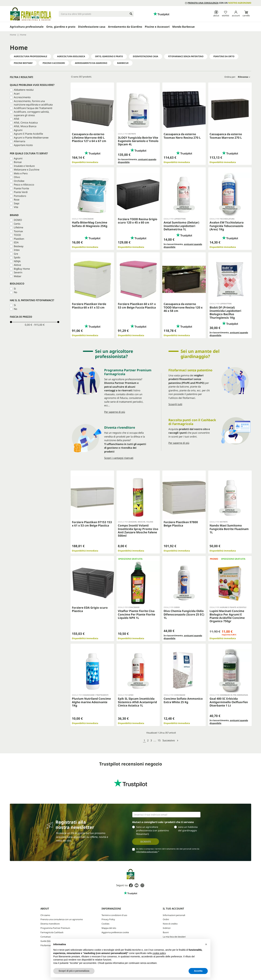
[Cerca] (96, 14)
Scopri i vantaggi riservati (119, 458)
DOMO (18, 220)
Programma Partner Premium (55, 928)
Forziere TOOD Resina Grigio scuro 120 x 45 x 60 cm (138, 221)
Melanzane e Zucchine (27, 169)
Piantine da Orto (224, 56)
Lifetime (18, 227)
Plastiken (19, 239)
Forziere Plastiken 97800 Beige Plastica (181, 524)
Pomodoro (20, 196)
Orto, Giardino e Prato (109, 56)
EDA (16, 242)
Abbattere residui (24, 90)
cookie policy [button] (159, 953)
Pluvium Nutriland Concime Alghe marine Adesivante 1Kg (91, 702)
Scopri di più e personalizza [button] (74, 971)
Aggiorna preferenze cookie (115, 932)
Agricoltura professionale (30, 56)
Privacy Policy (108, 919)
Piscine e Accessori (54, 63)
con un (218, 3)
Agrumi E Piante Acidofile (28, 134)
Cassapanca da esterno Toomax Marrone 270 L (226, 136)
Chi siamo (45, 915)
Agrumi (18, 130)
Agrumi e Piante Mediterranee (31, 137)
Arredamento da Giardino (91, 63)
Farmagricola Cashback (52, 932)
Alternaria (19, 141)
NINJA (17, 261)
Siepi (17, 203)
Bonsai (18, 162)
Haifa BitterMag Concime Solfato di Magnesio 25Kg (90, 224)
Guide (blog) (47, 941)
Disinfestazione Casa (145, 56)
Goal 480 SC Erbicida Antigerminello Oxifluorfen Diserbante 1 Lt (229, 702)
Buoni (166, 932)
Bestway (19, 246)
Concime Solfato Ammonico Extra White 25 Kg (183, 700)
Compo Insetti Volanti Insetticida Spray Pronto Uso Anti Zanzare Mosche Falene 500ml (138, 530)
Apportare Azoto (23, 145)
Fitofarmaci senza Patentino (186, 56)
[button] (206, 944)
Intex (17, 250)
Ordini (166, 919)
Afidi (16, 119)
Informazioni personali (174, 915)
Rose (17, 199)
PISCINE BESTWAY (23, 63)
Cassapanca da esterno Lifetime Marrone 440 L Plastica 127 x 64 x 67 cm (89, 137)
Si (15, 288)
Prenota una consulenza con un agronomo (62, 919)
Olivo (17, 177)
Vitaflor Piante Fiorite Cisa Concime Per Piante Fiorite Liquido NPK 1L (136, 614)
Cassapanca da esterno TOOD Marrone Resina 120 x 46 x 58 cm (183, 307)
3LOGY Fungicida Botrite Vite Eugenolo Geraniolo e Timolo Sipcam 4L (138, 141)
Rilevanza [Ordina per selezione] (244, 77)
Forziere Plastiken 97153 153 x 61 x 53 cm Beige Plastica (92, 524)
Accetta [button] (198, 971)
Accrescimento (22, 97)
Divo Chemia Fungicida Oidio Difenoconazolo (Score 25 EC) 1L (184, 614)
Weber (18, 276)
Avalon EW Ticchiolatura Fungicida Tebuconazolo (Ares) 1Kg (227, 226)
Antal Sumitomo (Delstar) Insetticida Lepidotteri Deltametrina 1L (181, 226)
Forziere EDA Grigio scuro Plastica (90, 609)
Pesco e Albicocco (24, 184)
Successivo (171, 740)
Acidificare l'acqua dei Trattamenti (33, 108)
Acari (17, 93)
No (15, 292)
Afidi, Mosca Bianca (25, 126)
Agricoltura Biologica (71, 56)
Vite (16, 207)
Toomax (18, 231)
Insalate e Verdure (24, 166)
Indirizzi (167, 928)
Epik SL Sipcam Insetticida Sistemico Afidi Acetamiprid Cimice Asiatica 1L (137, 702)
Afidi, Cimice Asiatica (26, 122)
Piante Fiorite (21, 188)
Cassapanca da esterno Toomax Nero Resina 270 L (182, 136)
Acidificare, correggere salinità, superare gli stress (32, 113)
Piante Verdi (21, 192)
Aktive (17, 265)
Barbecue (123, 63)
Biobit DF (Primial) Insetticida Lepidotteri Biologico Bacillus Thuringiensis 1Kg (225, 312)
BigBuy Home (22, 269)
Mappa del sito (109, 928)
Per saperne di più (115, 412)
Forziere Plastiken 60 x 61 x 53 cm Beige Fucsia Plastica (137, 306)
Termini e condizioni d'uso (114, 915)
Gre (16, 254)
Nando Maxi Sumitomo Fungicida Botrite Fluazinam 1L (229, 529)
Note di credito (170, 924)
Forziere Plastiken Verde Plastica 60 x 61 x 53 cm (89, 306)
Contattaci (46, 937)
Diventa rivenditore (50, 924)
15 (159, 740)
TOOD (17, 235)
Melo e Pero (21, 173)
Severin (18, 272)
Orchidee (19, 181)
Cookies (105, 924)
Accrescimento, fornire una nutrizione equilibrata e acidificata (33, 103)
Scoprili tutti (175, 404)
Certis (17, 224)
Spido (17, 257)
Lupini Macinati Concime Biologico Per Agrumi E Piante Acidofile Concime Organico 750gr (227, 616)
